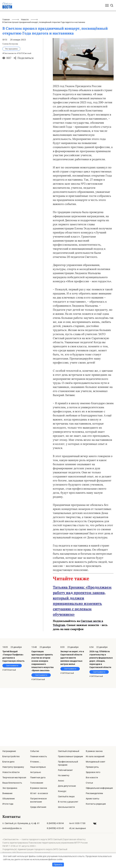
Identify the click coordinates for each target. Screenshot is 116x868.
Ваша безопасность (12, 783)
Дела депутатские (67, 786)
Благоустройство (11, 756)
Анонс (61, 781)
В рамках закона (39, 788)
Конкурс (62, 791)
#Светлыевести (9, 111)
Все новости (92, 777)
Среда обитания (38, 807)
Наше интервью (38, 767)
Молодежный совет (96, 762)
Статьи (89, 783)
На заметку (64, 775)
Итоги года (8, 804)
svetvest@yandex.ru (12, 828)
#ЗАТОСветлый (24, 111)
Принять (58, 865)
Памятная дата (38, 777)
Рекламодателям (94, 793)
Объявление (9, 799)
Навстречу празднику (13, 767)
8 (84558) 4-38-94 (55, 823)
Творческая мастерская (14, 777)
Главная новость (39, 756)
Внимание (7, 793)
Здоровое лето (93, 772)
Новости (25, 77)
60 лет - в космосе (39, 793)
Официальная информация (99, 788)
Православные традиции (70, 756)
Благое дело (8, 762)
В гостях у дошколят (68, 802)
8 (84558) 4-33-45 (55, 828)
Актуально (36, 772)
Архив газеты (93, 799)
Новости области (11, 772)
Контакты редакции (96, 804)
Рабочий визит (65, 770)
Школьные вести (66, 807)
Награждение (9, 751)
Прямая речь (92, 767)
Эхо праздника (10, 788)
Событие (35, 751)
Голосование (37, 783)
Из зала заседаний (95, 756)
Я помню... (35, 762)
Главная (6, 77)
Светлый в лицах (66, 796)
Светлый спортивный (69, 751)
